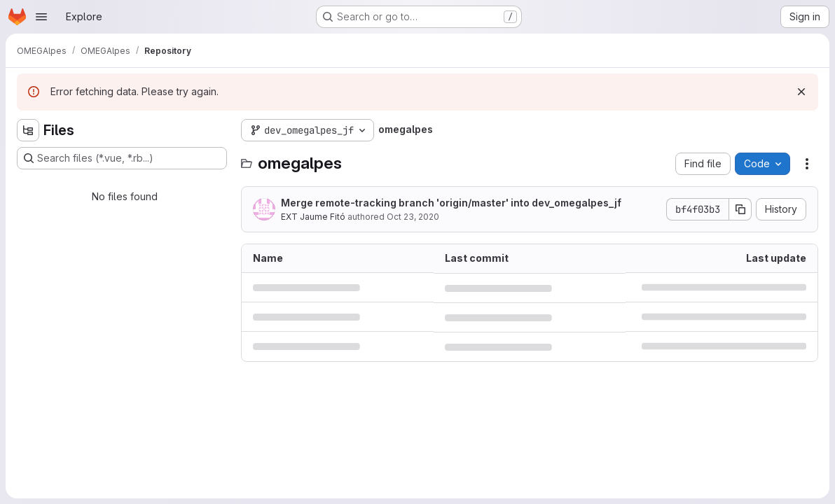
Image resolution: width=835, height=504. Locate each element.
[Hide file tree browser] (28, 130)
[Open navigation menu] (41, 17)
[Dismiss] (801, 92)
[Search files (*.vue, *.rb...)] (122, 158)
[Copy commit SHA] (740, 209)
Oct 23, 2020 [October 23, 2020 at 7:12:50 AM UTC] (413, 217)
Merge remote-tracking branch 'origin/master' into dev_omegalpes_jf (451, 203)
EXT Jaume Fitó (313, 217)
